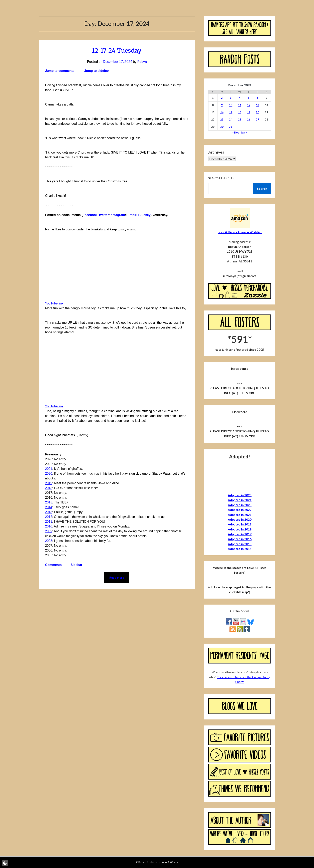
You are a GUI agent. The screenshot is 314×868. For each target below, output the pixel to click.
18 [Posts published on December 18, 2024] (240, 112)
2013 (49, 512)
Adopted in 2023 (240, 505)
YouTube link (54, 303)
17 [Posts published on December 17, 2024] (231, 112)
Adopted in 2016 (240, 539)
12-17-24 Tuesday (117, 50)
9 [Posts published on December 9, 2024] (222, 105)
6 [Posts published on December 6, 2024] (258, 98)
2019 (49, 483)
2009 (49, 531)
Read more (117, 578)
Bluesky (144, 215)
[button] (5, 863)
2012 (49, 517)
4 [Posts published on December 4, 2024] (240, 98)
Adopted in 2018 (240, 529)
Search (262, 188)
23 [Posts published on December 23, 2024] (222, 120)
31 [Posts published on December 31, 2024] (231, 127)
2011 (49, 522)
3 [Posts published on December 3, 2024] (231, 98)
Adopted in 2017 (240, 534)
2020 (49, 474)
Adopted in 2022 (240, 510)
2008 (49, 541)
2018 (49, 488)
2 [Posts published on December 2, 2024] (222, 98)
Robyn (142, 62)
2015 (49, 502)
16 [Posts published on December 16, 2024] (222, 112)
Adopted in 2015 (240, 544)
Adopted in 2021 (240, 515)
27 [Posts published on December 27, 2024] (258, 120)
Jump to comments (60, 71)
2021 (49, 469)
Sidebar (76, 565)
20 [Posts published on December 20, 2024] (258, 112)
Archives (216, 152)
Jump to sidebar (97, 71)
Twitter (104, 215)
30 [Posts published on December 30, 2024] (222, 127)
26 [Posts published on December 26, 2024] (249, 120)
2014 (49, 507)
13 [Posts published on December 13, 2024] (258, 105)
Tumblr (131, 215)
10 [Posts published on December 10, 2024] (231, 105)
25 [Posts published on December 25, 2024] (240, 120)
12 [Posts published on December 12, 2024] (249, 105)
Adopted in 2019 (240, 524)
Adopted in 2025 (240, 495)
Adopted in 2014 (240, 549)
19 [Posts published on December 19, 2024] (249, 112)
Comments (53, 565)
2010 (49, 526)
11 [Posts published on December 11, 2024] (240, 105)
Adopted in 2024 (240, 500)
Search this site (221, 178)
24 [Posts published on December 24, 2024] (231, 120)
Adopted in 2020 (240, 519)
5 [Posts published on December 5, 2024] (249, 98)
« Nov (236, 133)
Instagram (117, 215)
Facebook (90, 215)
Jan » (244, 133)
